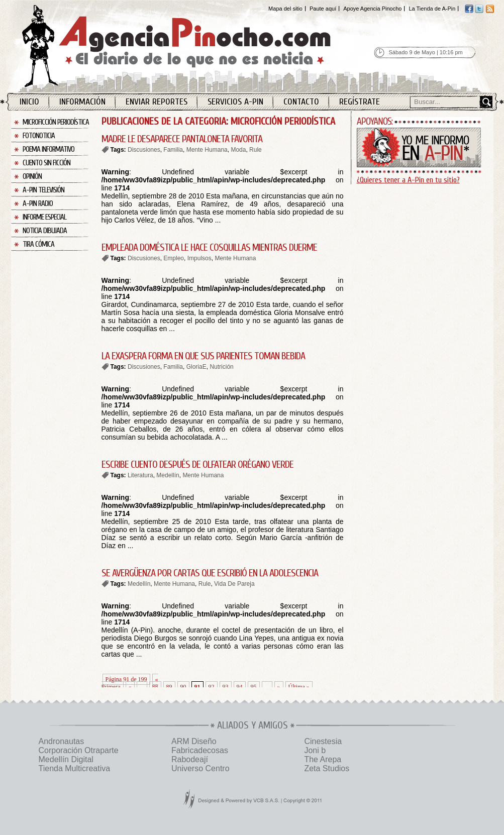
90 (183, 687)
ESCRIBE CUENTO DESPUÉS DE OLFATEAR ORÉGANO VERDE (197, 464)
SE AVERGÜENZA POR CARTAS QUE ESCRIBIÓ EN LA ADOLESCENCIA (210, 573)
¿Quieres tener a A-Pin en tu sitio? (408, 180)
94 (240, 687)
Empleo (174, 258)
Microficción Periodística (56, 122)
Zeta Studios (327, 768)
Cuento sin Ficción (46, 163)
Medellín (168, 475)
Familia (173, 150)
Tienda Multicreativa (75, 768)
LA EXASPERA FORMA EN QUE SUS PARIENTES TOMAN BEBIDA (203, 356)
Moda (238, 150)
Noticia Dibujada (45, 231)
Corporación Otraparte (79, 750)
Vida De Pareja (234, 584)
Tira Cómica (38, 244)
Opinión (32, 177)
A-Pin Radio (38, 204)
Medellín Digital (66, 759)
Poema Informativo (48, 149)
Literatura (140, 475)
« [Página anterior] (130, 687)
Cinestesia (323, 741)
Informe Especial (44, 217)
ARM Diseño (194, 741)
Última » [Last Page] (299, 687)
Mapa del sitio (285, 9)
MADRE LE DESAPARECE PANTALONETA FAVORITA (182, 139)
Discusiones (144, 150)
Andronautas (62, 741)
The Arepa (323, 759)
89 (169, 687)
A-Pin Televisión (43, 190)
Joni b (315, 750)
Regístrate (360, 102)
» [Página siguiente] (279, 687)
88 (155, 687)
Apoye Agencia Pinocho (372, 9)
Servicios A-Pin (235, 102)
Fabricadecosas (200, 750)
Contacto (301, 102)
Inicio (29, 102)
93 (226, 687)
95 (254, 687)
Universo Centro (200, 768)
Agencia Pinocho (198, 46)
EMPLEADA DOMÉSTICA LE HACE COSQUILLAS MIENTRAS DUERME (209, 247)
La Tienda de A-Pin (432, 9)
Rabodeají (190, 759)
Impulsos (199, 258)
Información (82, 102)
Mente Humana (207, 150)
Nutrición (221, 367)
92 (212, 687)
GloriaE (196, 367)
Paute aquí (323, 9)
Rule (256, 150)
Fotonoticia (39, 136)
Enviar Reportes (157, 102)
